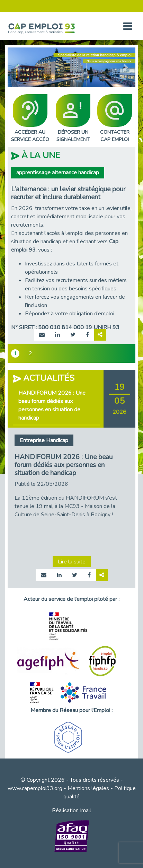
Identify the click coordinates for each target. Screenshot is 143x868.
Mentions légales (88, 788)
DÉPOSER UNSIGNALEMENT (73, 119)
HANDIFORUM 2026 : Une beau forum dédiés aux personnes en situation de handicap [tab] (52, 405)
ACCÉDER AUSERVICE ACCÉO (30, 119)
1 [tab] (15, 353)
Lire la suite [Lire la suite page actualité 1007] (72, 562)
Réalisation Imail (71, 810)
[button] (17, 67)
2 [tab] (30, 353)
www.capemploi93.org (35, 788)
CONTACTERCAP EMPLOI (115, 119)
